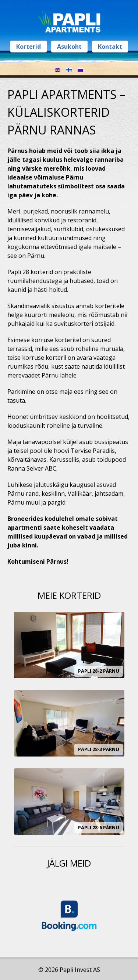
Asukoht (69, 47)
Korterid (29, 47)
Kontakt (110, 47)
